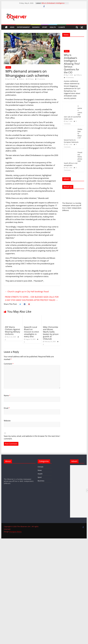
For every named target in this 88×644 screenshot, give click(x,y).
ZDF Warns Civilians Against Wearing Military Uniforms (12, 331)
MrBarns (22, 79)
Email (7, 408)
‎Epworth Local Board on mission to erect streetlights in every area (31, 332)
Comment (9, 364)
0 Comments (40, 79)
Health (53, 27)
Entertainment (23, 27)
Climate (62, 27)
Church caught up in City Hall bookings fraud (27, 291)
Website (7, 421)
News (12, 27)
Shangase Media (15, 532)
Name (7, 395)
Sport (45, 27)
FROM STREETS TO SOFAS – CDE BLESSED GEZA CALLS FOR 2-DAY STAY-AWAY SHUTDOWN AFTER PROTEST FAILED (32, 298)
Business (36, 27)
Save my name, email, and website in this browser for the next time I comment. (32, 437)
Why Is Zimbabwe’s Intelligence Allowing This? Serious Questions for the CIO (72, 64)
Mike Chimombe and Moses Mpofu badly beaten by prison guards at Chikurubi (51, 333)
